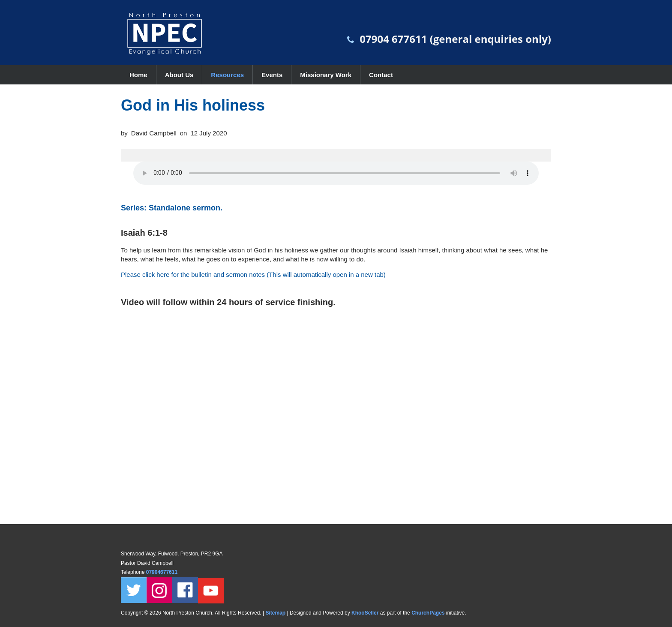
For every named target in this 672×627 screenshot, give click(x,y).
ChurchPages (428, 613)
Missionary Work (326, 75)
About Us (179, 75)
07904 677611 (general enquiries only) (455, 39)
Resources (227, 75)
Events (272, 75)
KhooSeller (365, 613)
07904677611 (163, 572)
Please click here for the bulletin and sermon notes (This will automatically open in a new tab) (253, 274)
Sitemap (275, 613)
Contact (381, 75)
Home (138, 75)
